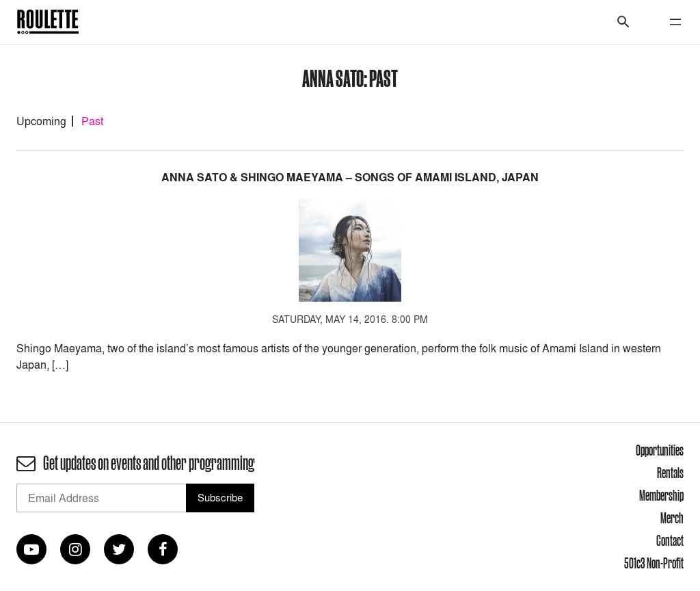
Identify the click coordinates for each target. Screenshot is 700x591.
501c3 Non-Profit (654, 563)
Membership (661, 495)
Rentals (670, 473)
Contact (670, 540)
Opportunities (660, 450)
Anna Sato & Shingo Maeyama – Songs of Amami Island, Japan (350, 178)
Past (92, 121)
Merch (672, 518)
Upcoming (41, 121)
